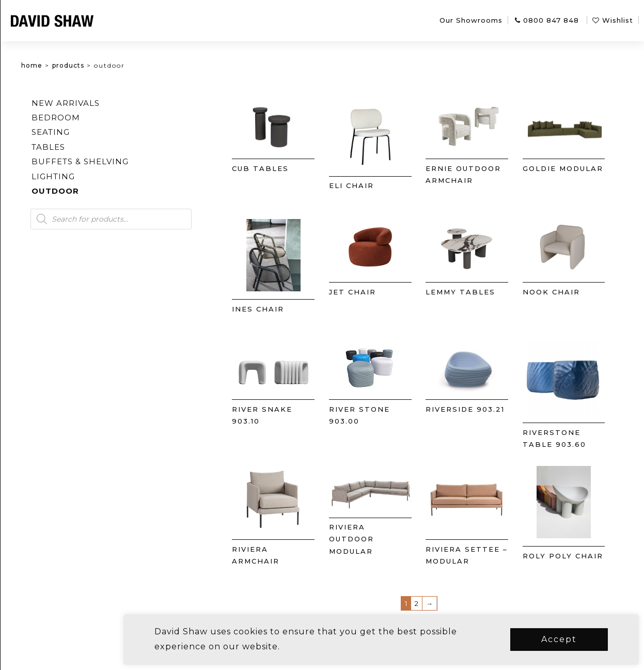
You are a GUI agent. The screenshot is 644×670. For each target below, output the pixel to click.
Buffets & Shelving (131, 161)
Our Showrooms (471, 20)
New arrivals (117, 103)
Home (83, 65)
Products (119, 65)
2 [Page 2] (434, 603)
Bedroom (107, 118)
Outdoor (106, 191)
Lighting (104, 176)
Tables (99, 147)
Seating (102, 132)
